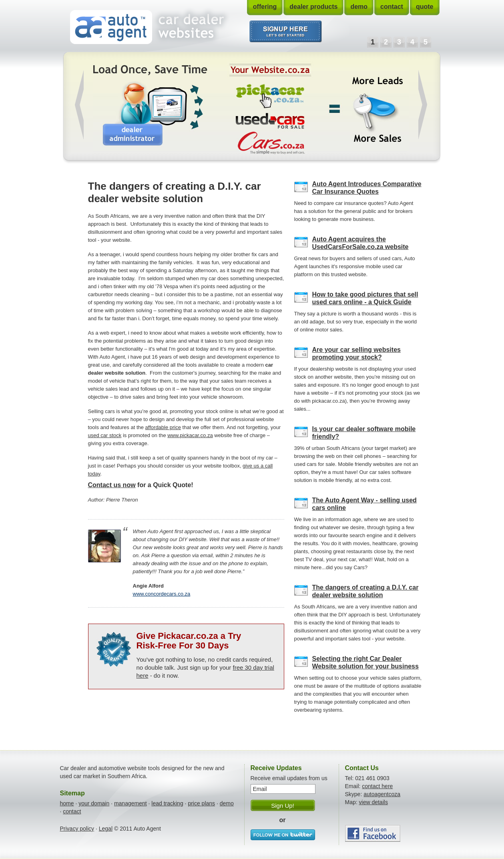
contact (392, 7)
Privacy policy (77, 829)
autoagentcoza (382, 794)
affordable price (163, 427)
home (67, 803)
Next (423, 105)
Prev (79, 105)
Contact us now (112, 485)
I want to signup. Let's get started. (286, 31)
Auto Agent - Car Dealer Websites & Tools (111, 27)
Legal (106, 829)
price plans (201, 803)
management (131, 803)
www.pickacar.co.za (190, 435)
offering (265, 7)
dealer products (313, 7)
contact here (377, 786)
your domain (94, 803)
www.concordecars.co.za (162, 594)
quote (425, 7)
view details (373, 802)
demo (359, 7)
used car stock (105, 435)
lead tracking (167, 803)
